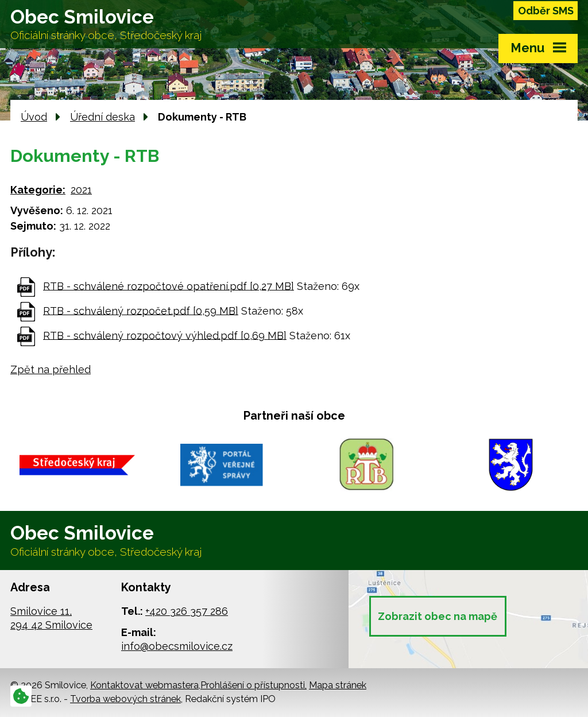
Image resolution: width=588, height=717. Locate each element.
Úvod (34, 117)
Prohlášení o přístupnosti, (254, 685)
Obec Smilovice (106, 24)
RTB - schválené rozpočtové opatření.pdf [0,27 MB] (169, 286)
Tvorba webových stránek (125, 699)
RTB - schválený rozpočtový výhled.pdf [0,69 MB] (165, 335)
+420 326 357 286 (187, 611)
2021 (81, 190)
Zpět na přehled (51, 369)
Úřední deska (102, 117)
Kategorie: (38, 190)
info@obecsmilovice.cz (177, 646)
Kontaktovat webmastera (144, 685)
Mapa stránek (338, 685)
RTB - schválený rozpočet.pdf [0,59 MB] (141, 310)
